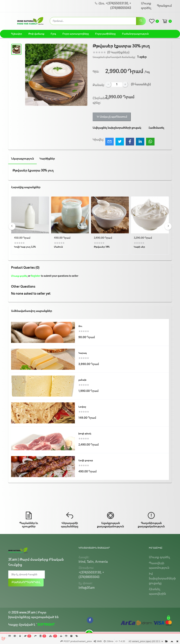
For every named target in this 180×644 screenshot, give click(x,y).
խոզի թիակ (85, 434)
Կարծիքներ (47, 159)
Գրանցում (164, 6)
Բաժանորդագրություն (135, 34)
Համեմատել (156, 128)
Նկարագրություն (22, 159)
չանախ (82, 380)
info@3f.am (87, 588)
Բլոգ (53, 34)
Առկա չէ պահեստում (112, 117)
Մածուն (58, 247)
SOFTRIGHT (46, 625)
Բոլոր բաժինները (105, 34)
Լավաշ (82, 407)
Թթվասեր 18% (102, 247)
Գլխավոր (17, 34)
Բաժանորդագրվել (26, 582)
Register (36, 276)
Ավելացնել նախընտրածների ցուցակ (117, 128)
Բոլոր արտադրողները (76, 34)
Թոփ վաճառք (36, 34)
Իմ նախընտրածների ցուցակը (162, 579)
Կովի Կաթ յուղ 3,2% (25, 247)
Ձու (80, 326)
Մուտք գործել (146, 6)
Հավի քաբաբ (86, 461)
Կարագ (83, 353)
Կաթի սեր (139, 247)
